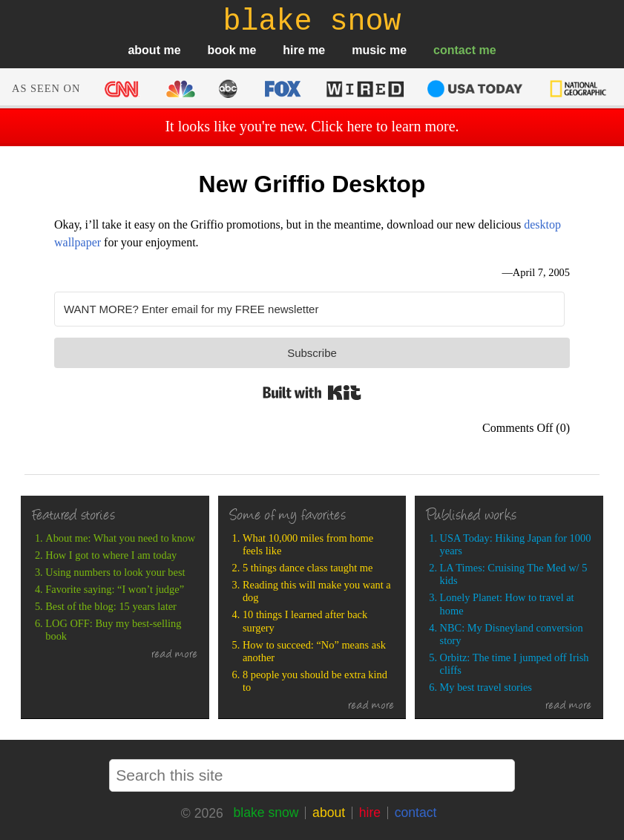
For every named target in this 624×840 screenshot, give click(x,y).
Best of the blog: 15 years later (111, 606)
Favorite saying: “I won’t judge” (115, 589)
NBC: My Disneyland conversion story (512, 634)
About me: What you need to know (120, 538)
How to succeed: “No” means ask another (314, 651)
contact (454, 50)
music (369, 50)
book (222, 50)
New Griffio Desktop (312, 184)
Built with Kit (312, 393)
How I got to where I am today (111, 555)
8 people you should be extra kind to (315, 681)
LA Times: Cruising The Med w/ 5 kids (514, 574)
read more (175, 655)
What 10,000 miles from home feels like (308, 544)
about (144, 50)
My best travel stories (486, 687)
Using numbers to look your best (115, 572)
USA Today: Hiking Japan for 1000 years (516, 544)
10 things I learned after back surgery (305, 621)
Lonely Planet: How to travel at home (507, 604)
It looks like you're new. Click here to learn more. (312, 126)
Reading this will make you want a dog (317, 591)
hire (293, 50)
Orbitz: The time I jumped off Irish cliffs (515, 664)
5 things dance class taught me (308, 568)
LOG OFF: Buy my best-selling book (113, 630)
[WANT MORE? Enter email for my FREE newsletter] (309, 309)
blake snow (266, 813)
